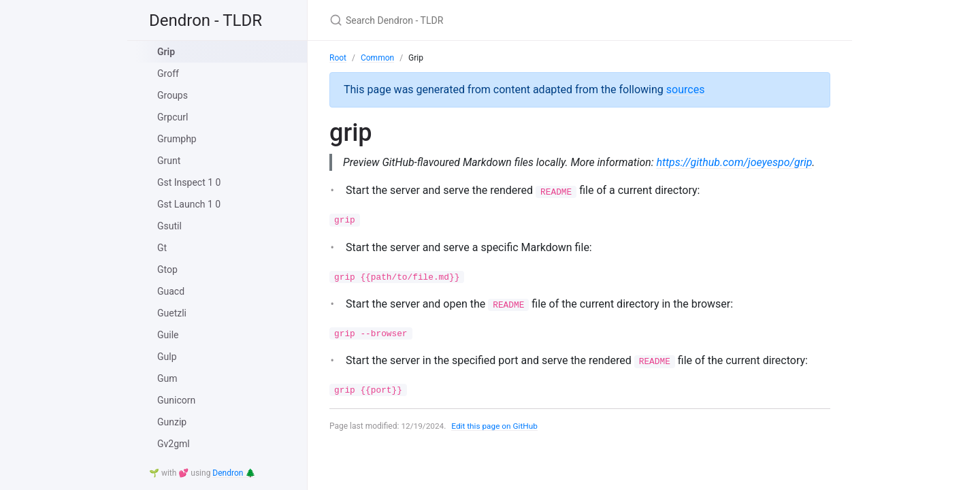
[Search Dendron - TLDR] (490, 20)
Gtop (167, 269)
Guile (168, 335)
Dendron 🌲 (234, 473)
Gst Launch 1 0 (189, 204)
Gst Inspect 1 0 (189, 182)
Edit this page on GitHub (496, 426)
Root (338, 58)
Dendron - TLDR (206, 20)
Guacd (171, 291)
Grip (166, 52)
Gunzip (172, 422)
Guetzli (172, 313)
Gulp (167, 357)
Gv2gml (174, 444)
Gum (167, 378)
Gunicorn (176, 400)
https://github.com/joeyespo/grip (738, 162)
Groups (173, 95)
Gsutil (169, 226)
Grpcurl (173, 117)
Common (377, 58)
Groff (168, 73)
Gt (162, 248)
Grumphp (177, 139)
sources (686, 89)
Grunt (169, 161)
